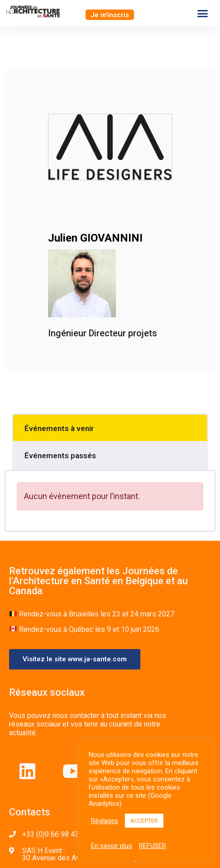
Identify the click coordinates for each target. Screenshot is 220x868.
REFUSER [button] (153, 846)
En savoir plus (112, 846)
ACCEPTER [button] (144, 821)
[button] (110, 15)
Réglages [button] (105, 821)
